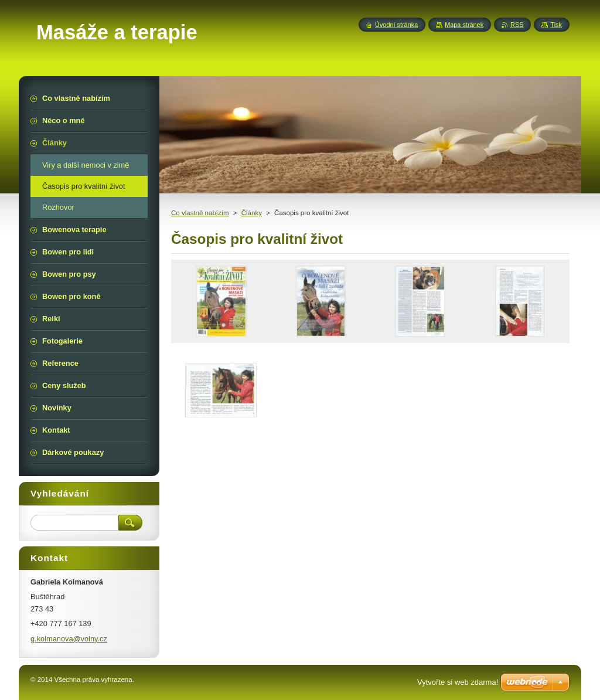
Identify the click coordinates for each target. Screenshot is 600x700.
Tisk (556, 25)
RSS (517, 25)
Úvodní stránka (396, 25)
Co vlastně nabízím (200, 213)
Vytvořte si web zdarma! (458, 682)
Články (252, 213)
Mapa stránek (464, 25)
